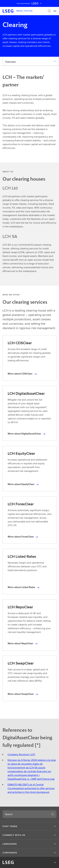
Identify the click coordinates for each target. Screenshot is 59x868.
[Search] (49, 11)
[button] (29, 826)
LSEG (37, 3)
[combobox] (26, 814)
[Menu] (55, 11)
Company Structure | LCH (21, 754)
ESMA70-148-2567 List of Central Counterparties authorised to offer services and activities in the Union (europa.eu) (31, 788)
